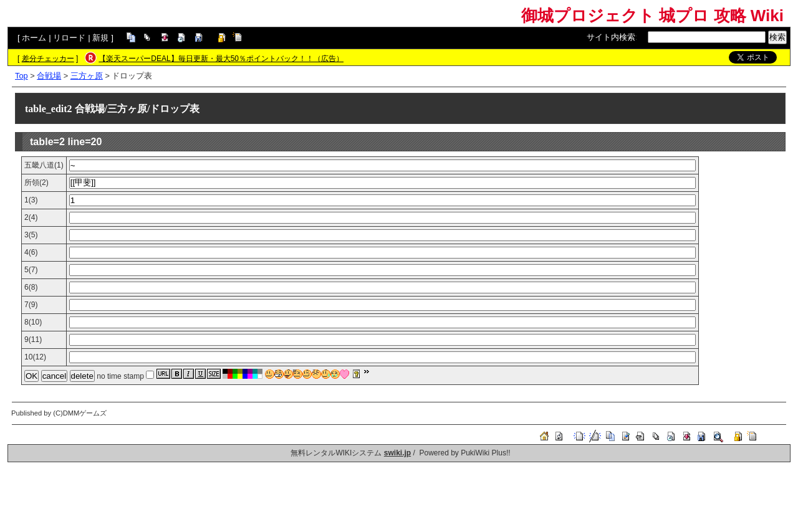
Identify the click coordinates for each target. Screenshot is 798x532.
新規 (100, 38)
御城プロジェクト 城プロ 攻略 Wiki (652, 16)
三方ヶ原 (87, 76)
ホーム (34, 38)
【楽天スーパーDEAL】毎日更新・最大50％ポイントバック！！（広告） (221, 59)
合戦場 (49, 76)
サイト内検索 (611, 37)
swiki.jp (397, 453)
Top (22, 76)
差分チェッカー (48, 59)
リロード (69, 38)
